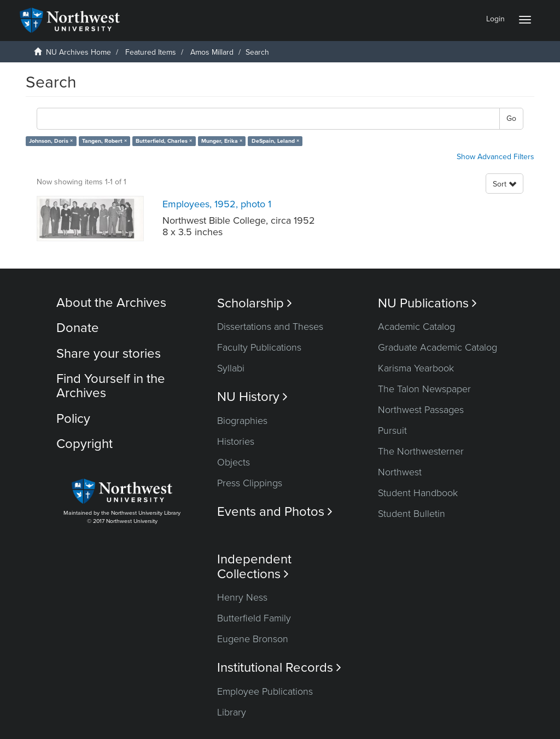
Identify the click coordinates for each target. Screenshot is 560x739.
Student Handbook (418, 493)
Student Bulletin (412, 514)
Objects (234, 462)
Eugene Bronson (253, 639)
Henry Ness (242, 597)
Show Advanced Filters (495, 157)
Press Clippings (250, 483)
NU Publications (427, 303)
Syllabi (231, 368)
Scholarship (255, 303)
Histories (236, 441)
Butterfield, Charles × (164, 141)
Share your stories (109, 354)
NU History (252, 397)
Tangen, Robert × (104, 141)
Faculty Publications (259, 347)
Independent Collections (254, 567)
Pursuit (392, 430)
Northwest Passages (421, 410)
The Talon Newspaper (424, 389)
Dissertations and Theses (270, 327)
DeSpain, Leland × (275, 141)
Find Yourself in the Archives (111, 386)
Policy (73, 419)
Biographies (242, 421)
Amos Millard (212, 52)
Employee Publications (265, 691)
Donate (78, 328)
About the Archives (111, 303)
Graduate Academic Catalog (437, 347)
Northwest (400, 472)
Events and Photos (275, 512)
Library (232, 712)
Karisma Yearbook (416, 368)
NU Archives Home (78, 52)
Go (511, 118)
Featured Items (151, 52)
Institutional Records (279, 668)
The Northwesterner (421, 451)
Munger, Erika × (222, 141)
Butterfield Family (254, 618)
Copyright (84, 444)
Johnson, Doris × (51, 141)
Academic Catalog (416, 327)
